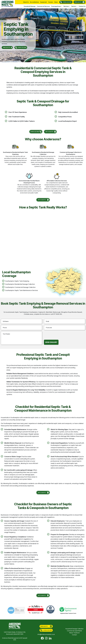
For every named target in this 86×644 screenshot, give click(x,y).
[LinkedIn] (50, 638)
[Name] (21, 321)
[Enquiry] (21, 338)
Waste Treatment (74, 633)
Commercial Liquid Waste (74, 631)
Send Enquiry (51, 342)
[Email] (65, 321)
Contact (74, 635)
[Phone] (21, 328)
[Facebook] (42, 638)
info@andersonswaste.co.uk (46, 634)
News (56, 2)
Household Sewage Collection (74, 629)
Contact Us (82, 6)
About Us (26, 2)
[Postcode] (65, 328)
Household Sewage (30, 6)
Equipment (44, 2)
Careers (51, 2)
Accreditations (34, 2)
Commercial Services (43, 6)
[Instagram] (46, 638)
